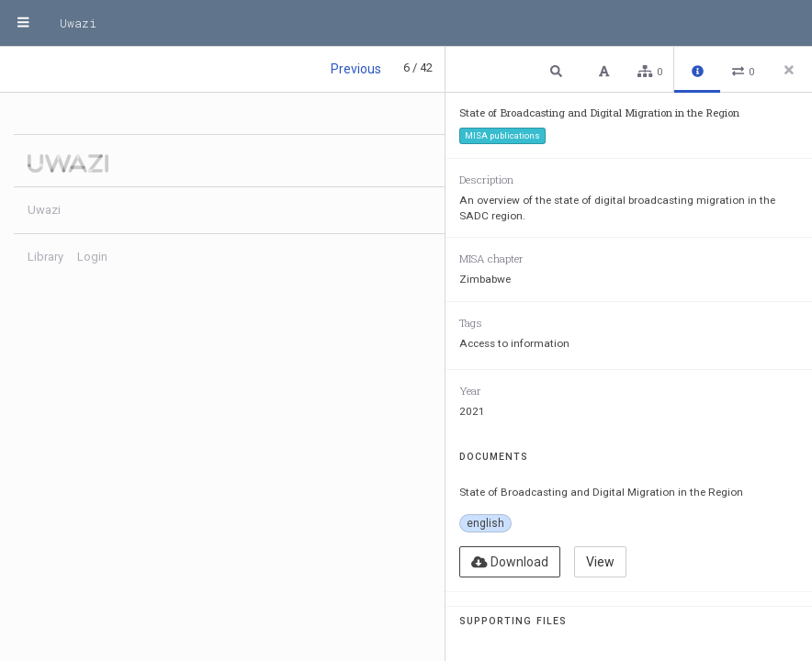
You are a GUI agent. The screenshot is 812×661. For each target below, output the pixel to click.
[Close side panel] (789, 70)
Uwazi (78, 23)
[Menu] (23, 23)
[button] (558, 70)
